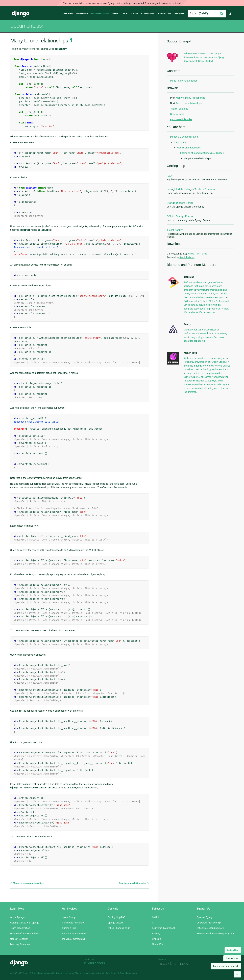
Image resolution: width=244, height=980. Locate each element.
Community (148, 14)
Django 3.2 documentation (184, 137)
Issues (134, 14)
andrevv (188, 964)
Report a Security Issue (74, 934)
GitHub (156, 917)
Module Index (182, 189)
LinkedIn (156, 939)
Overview (67, 14)
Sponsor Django (205, 917)
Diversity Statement (20, 944)
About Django (17, 917)
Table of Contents (205, 189)
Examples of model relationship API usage (202, 153)
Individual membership (74, 939)
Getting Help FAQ (117, 917)
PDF (198, 254)
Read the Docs (187, 257)
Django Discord (116, 923)
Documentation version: (226, 966)
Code (124, 14)
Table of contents (179, 109)
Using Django (180, 142)
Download (82, 14)
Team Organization (20, 928)
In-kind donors (94, 963)
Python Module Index (181, 119)
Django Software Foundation (25, 934)
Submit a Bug (69, 928)
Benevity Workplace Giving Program (215, 934)
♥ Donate (180, 14)
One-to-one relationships (134, 883)
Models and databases (189, 148)
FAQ (169, 176)
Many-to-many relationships (27, 883)
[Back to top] (237, 974)
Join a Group (69, 917)
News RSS (157, 944)
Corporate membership (209, 923)
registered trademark (95, 973)
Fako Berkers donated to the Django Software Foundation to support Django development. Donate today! (204, 57)
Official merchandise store (210, 928)
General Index (177, 114)
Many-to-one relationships (184, 81)
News (115, 14)
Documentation (100, 14)
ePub (204, 254)
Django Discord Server (180, 203)
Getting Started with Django (25, 923)
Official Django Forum (180, 216)
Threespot (166, 964)
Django (21, 14)
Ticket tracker (175, 230)
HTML (191, 254)
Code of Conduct (19, 939)
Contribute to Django (73, 923)
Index (170, 189)
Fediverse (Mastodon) (163, 928)
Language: (232, 958)
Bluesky (156, 934)
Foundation (164, 14)
